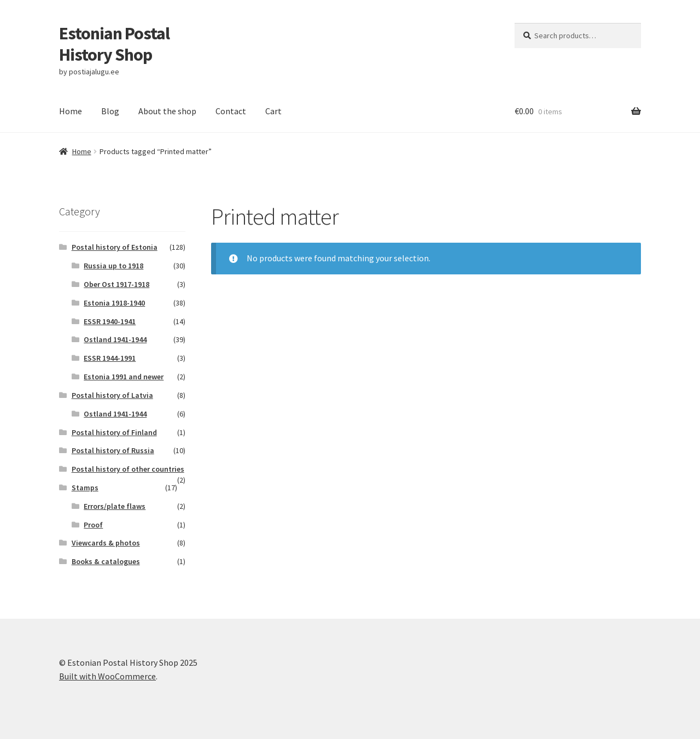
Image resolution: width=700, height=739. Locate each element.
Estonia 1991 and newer (124, 377)
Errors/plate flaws (115, 506)
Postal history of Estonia (115, 247)
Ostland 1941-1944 (115, 339)
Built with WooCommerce (107, 676)
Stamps (85, 488)
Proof (93, 525)
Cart (273, 111)
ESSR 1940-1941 (110, 321)
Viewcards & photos (106, 543)
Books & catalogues (106, 561)
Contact (231, 111)
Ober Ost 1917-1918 (116, 284)
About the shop (167, 111)
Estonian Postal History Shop (114, 44)
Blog (110, 111)
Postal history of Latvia (112, 395)
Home (71, 111)
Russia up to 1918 (113, 266)
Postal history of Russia (113, 450)
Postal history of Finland (114, 432)
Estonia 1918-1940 (114, 303)
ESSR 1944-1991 (110, 358)
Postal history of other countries (128, 469)
